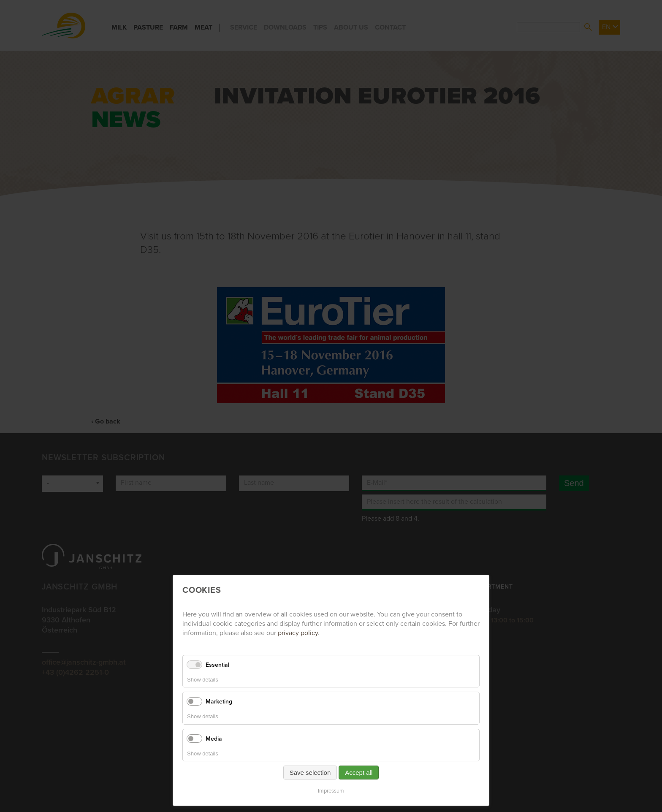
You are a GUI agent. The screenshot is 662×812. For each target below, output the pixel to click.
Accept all (359, 773)
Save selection (310, 773)
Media (214, 739)
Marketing (219, 702)
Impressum (331, 791)
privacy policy (298, 633)
